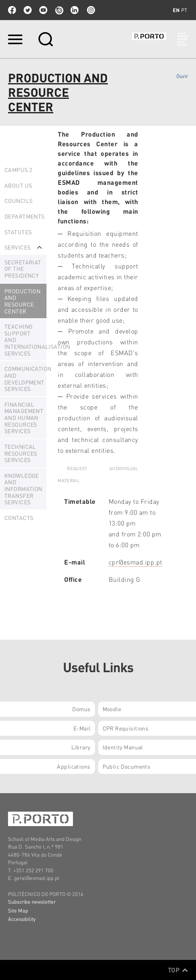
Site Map (18, 910)
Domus (81, 709)
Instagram (90, 10)
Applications (74, 766)
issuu (59, 10)
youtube (43, 10)
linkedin (75, 10)
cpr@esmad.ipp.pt (135, 562)
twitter (28, 10)
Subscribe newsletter (32, 901)
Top (178, 970)
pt (184, 10)
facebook (12, 10)
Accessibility (22, 919)
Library (81, 747)
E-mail (82, 728)
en (176, 10)
